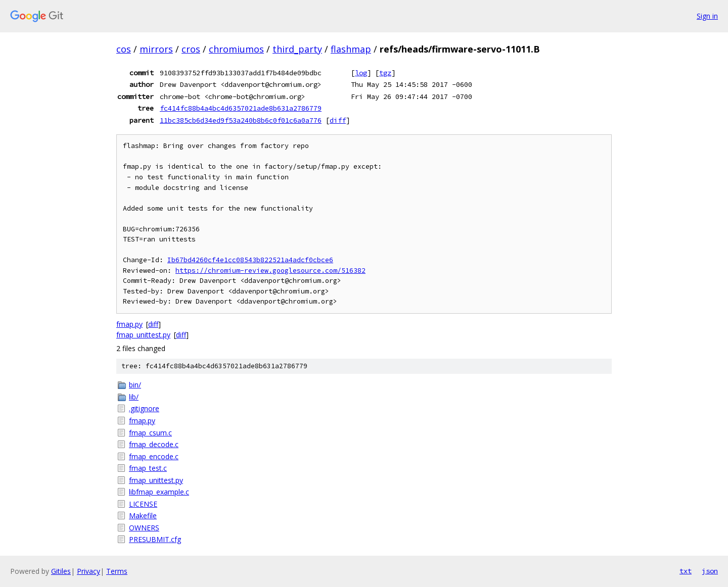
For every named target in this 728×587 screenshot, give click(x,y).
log (361, 73)
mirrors (156, 49)
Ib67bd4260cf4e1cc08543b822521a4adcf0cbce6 (250, 260)
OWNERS (144, 528)
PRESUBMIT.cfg (155, 539)
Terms (117, 571)
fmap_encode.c (154, 456)
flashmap (351, 49)
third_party (297, 49)
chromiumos (236, 49)
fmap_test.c (148, 468)
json (710, 571)
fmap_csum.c (150, 433)
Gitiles (61, 571)
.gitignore (144, 408)
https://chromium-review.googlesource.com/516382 (270, 271)
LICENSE (143, 504)
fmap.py (129, 324)
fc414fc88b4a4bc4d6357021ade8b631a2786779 (241, 108)
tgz (385, 73)
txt (686, 571)
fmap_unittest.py (143, 335)
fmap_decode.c (154, 444)
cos (124, 49)
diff (338, 120)
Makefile (143, 516)
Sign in (707, 16)
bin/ (135, 385)
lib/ (134, 397)
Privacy (88, 571)
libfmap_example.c (159, 492)
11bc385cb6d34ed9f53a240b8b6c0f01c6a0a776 (241, 120)
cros (191, 49)
